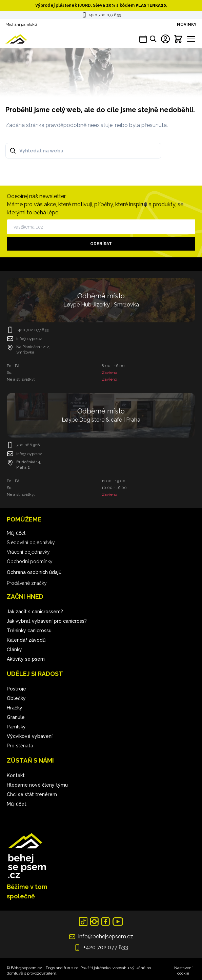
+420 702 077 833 (105, 15)
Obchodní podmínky (30, 561)
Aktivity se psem (26, 659)
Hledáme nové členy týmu (37, 785)
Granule (16, 717)
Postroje (16, 689)
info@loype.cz (29, 339)
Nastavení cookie (183, 971)
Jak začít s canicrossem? (35, 612)
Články (14, 649)
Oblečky (16, 698)
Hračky (15, 708)
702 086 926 (28, 445)
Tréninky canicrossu (29, 631)
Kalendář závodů (26, 640)
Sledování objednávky (31, 542)
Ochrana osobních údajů (34, 572)
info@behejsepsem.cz (106, 936)
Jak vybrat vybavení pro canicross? (47, 621)
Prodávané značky (27, 583)
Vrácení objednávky (28, 552)
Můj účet (16, 533)
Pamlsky (16, 727)
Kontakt (16, 775)
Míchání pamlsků (21, 24)
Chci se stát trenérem (32, 794)
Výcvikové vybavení (30, 736)
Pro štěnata (20, 746)
